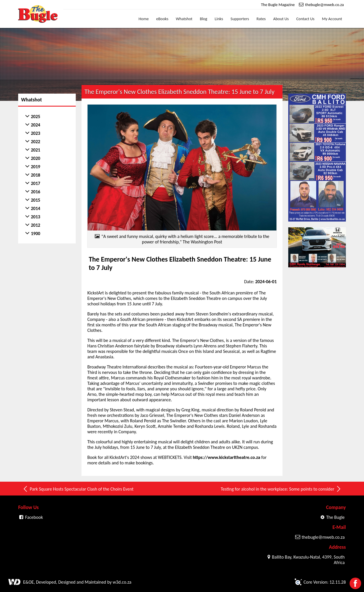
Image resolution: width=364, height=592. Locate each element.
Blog (204, 19)
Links (219, 19)
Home (144, 19)
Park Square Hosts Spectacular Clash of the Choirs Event (78, 489)
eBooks (162, 19)
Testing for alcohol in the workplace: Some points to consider (281, 489)
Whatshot (184, 19)
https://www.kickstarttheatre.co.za (226, 457)
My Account (332, 19)
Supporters (240, 19)
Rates (261, 19)
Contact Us (305, 19)
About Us (281, 19)
